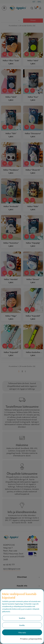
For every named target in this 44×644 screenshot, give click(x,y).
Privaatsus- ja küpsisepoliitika (31, 639)
